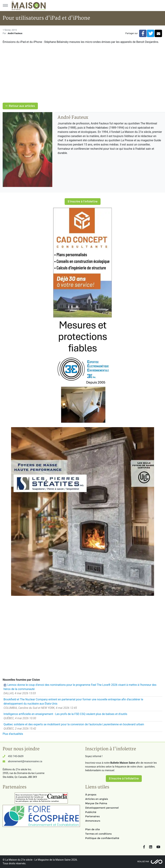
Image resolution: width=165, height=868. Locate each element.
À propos (91, 795)
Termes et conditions (98, 834)
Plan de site (93, 829)
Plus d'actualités (13, 734)
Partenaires (92, 816)
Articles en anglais (97, 799)
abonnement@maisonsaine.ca (25, 761)
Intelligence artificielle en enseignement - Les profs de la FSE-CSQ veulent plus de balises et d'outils (65, 714)
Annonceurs (93, 821)
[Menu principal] (5, 5)
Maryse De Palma (96, 803)
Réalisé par (143, 862)
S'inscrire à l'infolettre (83, 201)
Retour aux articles (20, 106)
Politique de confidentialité (102, 838)
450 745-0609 (16, 756)
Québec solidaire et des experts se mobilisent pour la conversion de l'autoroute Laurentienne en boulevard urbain (74, 724)
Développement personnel (102, 808)
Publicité (91, 812)
